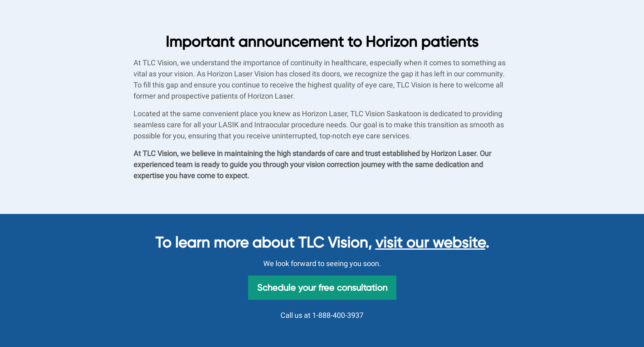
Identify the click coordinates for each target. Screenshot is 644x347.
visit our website (430, 242)
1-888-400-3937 (338, 315)
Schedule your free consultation (322, 287)
